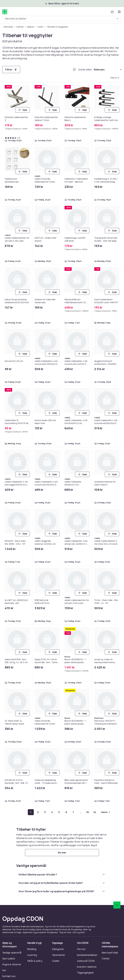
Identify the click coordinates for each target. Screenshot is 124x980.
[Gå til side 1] (31, 812)
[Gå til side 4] (52, 812)
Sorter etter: (85, 70)
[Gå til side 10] (88, 812)
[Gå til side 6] (66, 812)
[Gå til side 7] (73, 812)
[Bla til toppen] (117, 905)
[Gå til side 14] (95, 812)
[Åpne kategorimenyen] (119, 12)
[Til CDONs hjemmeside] (5, 12)
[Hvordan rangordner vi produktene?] (74, 70)
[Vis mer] (62, 853)
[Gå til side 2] (38, 812)
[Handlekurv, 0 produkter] (112, 12)
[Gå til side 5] (59, 812)
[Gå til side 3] (45, 812)
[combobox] (62, 19)
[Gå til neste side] (106, 812)
